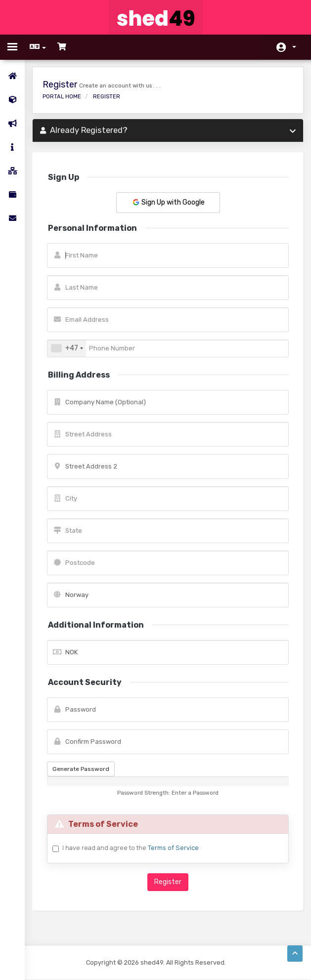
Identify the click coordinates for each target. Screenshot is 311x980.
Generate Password (81, 769)
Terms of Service (173, 848)
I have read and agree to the (131, 848)
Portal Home (62, 97)
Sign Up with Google (168, 202)
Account (294, 47)
